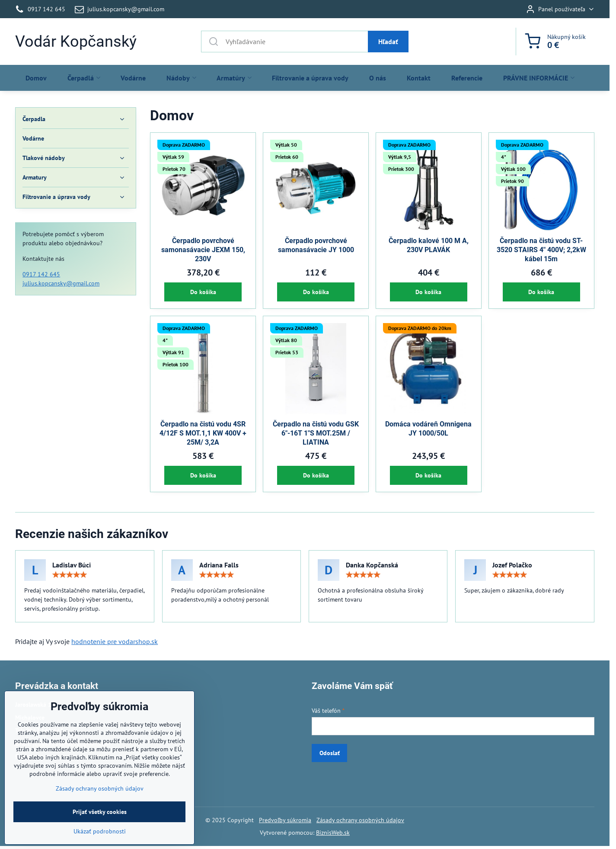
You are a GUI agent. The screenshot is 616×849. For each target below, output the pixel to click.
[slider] (70, 575)
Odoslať (330, 753)
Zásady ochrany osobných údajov (360, 820)
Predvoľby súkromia (285, 820)
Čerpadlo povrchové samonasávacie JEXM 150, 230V (203, 250)
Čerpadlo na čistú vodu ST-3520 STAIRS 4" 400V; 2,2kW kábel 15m (541, 250)
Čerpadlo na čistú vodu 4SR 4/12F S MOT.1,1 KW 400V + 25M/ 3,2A (203, 433)
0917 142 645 (41, 274)
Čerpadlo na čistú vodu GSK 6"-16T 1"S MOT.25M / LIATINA (316, 433)
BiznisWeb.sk (333, 833)
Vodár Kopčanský (76, 42)
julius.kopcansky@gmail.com (61, 283)
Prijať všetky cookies (100, 830)
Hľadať (388, 42)
